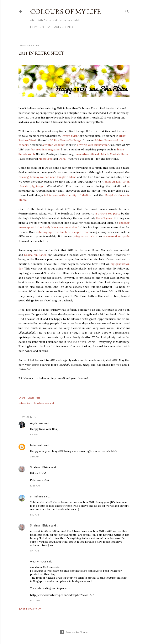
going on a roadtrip (86, 236)
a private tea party (108, 214)
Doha (62, 159)
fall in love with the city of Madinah (68, 195)
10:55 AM (35, 486)
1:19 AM (34, 434)
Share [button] (22, 398)
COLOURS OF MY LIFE (65, 11)
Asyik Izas (37, 423)
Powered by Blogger (74, 632)
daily (29, 403)
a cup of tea (80, 232)
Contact (70, 27)
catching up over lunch (52, 232)
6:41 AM (34, 551)
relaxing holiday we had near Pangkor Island (47, 177)
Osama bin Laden (35, 255)
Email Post (34, 398)
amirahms (37, 496)
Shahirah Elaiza (40, 467)
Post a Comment (30, 609)
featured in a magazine (45, 149)
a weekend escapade (116, 236)
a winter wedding (53, 145)
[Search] (127, 11)
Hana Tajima (104, 218)
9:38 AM (35, 457)
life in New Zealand (43, 403)
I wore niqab (70, 136)
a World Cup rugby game (93, 145)
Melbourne (46, 159)
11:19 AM (34, 515)
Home (35, 27)
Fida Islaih (37, 445)
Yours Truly (51, 27)
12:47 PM (35, 600)
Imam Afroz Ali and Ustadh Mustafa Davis (101, 154)
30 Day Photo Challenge (66, 140)
